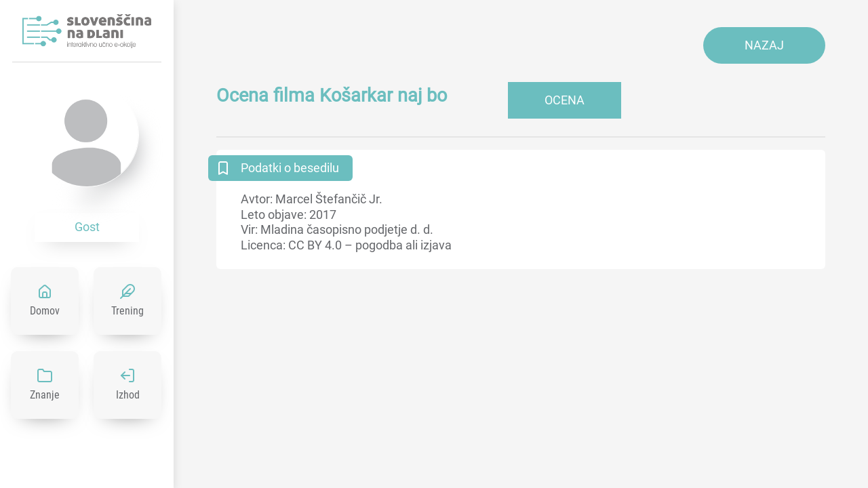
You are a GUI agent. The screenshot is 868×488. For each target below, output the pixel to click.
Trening (127, 311)
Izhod (128, 395)
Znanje (45, 395)
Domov (45, 311)
